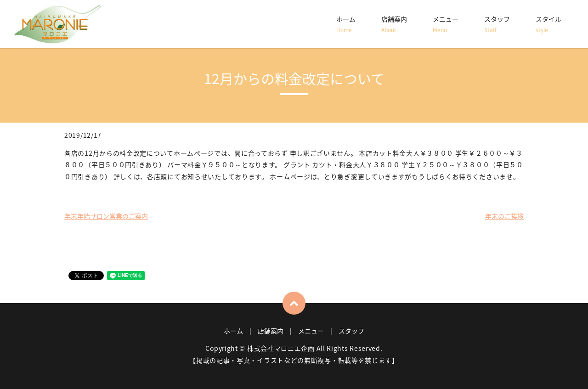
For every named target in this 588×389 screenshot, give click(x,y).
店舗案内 (394, 24)
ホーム (346, 24)
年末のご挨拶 (504, 216)
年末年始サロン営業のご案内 (106, 216)
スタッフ (497, 24)
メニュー (446, 24)
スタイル (548, 24)
